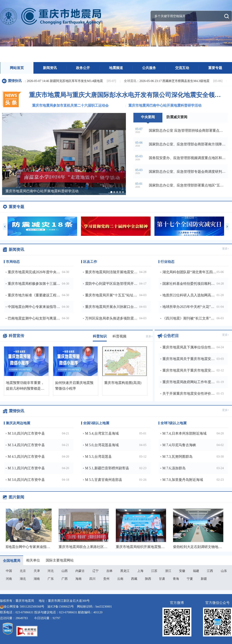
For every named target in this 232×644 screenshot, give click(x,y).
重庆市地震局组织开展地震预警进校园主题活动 (153, 547)
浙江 (168, 571)
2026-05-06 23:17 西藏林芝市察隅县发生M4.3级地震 (167, 81)
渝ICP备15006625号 (61, 606)
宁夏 (190, 579)
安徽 (182, 571)
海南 (78, 579)
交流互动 (182, 68)
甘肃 (162, 579)
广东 (51, 579)
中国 (9, 571)
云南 (120, 579)
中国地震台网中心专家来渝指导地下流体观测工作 (40, 547)
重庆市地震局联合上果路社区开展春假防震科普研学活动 (103, 547)
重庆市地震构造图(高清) (123, 383)
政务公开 (83, 68)
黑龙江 (125, 571)
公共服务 (149, 68)
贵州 (106, 579)
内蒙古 (80, 571)
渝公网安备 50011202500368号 (24, 606)
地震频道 (116, 68)
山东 (224, 571)
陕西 (148, 579)
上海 (140, 571)
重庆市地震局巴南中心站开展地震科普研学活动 (165, 105)
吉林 (109, 571)
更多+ (226, 249)
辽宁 (96, 571)
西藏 (134, 579)
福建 (196, 571)
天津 (37, 571)
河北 (51, 571)
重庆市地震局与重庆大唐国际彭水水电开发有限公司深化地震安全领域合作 (127, 95)
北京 (23, 571)
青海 (176, 579)
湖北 (23, 579)
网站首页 (17, 68)
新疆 (204, 579)
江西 (210, 571)
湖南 (37, 579)
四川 (92, 579)
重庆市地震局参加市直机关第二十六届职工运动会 (70, 105)
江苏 (154, 571)
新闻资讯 (50, 68)
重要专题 (215, 68)
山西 (65, 571)
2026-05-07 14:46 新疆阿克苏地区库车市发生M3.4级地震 (58, 81)
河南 (9, 579)
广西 (65, 579)
